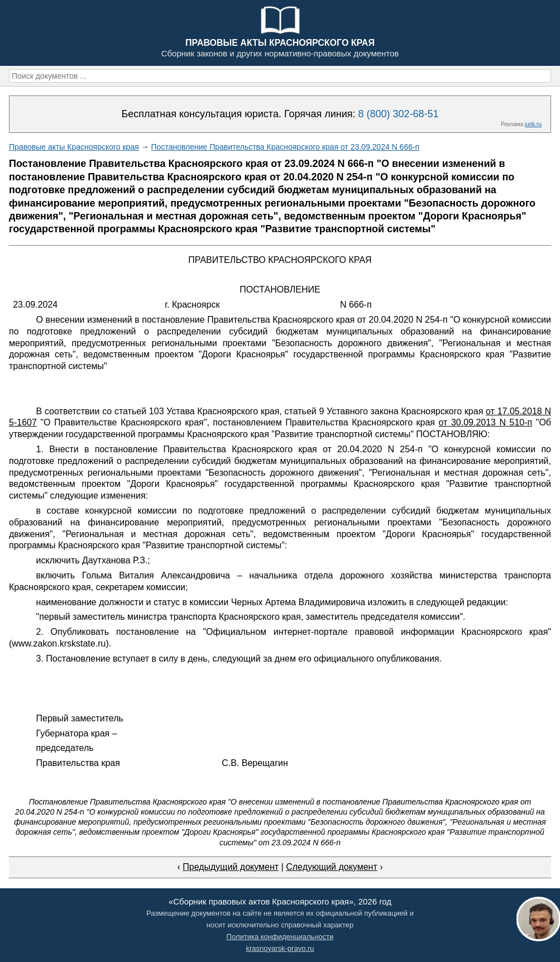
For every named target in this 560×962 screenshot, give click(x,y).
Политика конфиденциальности (280, 937)
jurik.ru (533, 124)
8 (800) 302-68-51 (398, 114)
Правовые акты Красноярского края (74, 147)
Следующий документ (332, 867)
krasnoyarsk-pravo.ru (280, 948)
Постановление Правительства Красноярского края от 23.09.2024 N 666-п (286, 147)
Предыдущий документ (231, 867)
